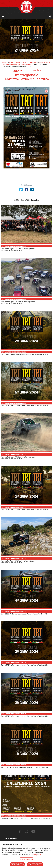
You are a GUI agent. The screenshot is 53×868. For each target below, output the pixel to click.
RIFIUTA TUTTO (17, 864)
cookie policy (36, 855)
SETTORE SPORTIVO (16, 63)
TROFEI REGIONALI (31, 63)
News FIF (5, 63)
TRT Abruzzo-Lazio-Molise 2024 (21, 64)
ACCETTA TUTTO (35, 864)
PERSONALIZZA (26, 859)
